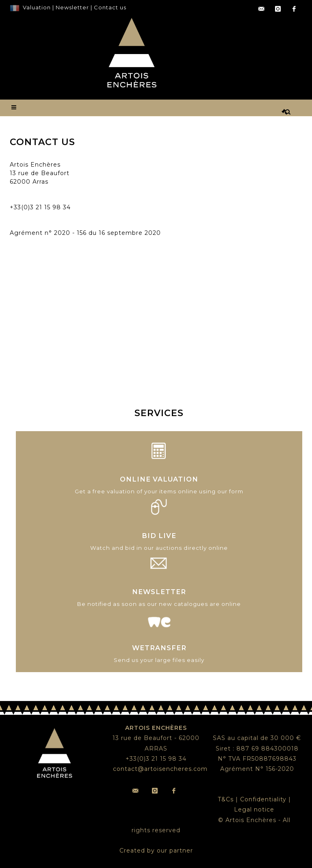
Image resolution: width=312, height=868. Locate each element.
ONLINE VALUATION (159, 479)
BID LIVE (159, 536)
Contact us (110, 7)
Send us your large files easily (159, 660)
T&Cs (226, 799)
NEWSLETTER (159, 592)
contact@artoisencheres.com (57, 199)
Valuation (37, 7)
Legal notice (254, 809)
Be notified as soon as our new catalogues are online (159, 604)
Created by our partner (156, 851)
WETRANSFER (159, 648)
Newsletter (71, 7)
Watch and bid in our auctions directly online (159, 548)
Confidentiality (263, 799)
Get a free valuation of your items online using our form (159, 491)
